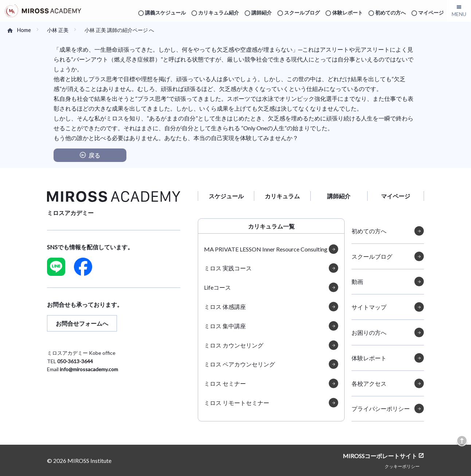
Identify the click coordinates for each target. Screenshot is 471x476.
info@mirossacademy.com (89, 369)
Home (24, 30)
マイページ (431, 13)
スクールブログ (302, 13)
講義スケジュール (165, 13)
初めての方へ (390, 13)
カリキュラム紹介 (219, 13)
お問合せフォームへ (82, 323)
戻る (94, 155)
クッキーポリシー (402, 466)
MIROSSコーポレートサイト (380, 455)
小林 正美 (58, 30)
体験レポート (348, 13)
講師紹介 (262, 13)
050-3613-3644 (75, 361)
